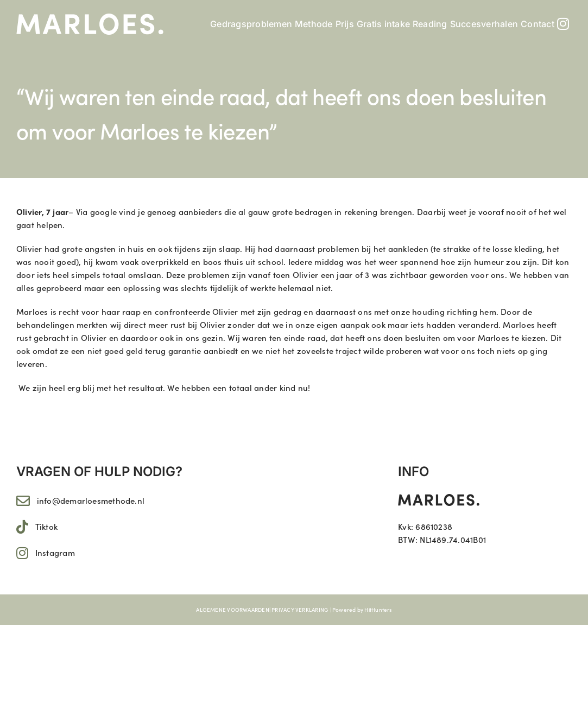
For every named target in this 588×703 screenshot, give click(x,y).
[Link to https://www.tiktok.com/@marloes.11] (22, 527)
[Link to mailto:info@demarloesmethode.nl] (23, 501)
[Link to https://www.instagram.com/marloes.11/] (22, 553)
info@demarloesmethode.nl (91, 500)
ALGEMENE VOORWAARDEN (233, 610)
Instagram (55, 552)
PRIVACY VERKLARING (300, 610)
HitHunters (378, 610)
